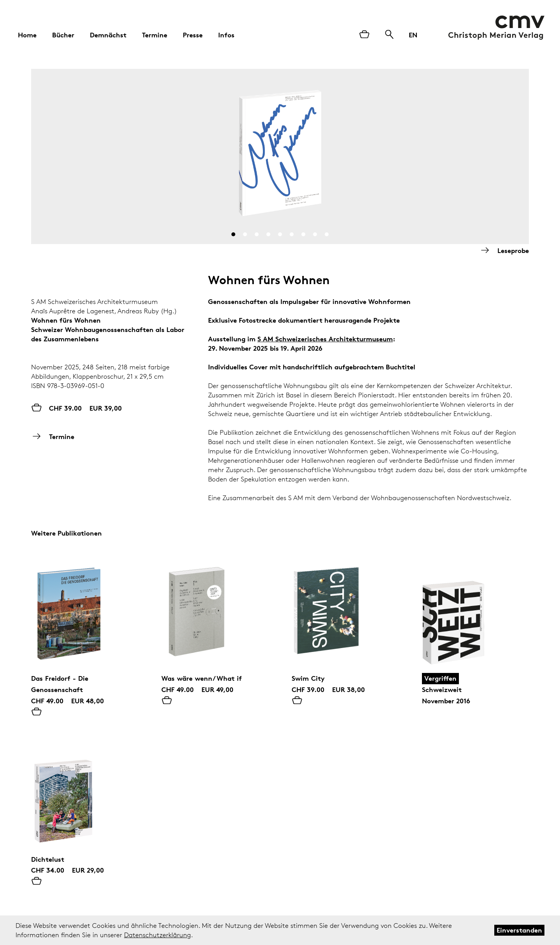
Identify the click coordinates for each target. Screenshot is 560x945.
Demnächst (108, 35)
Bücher (63, 35)
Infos (226, 35)
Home (27, 35)
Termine (155, 35)
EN (413, 35)
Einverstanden (519, 930)
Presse (193, 35)
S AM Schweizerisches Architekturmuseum (325, 339)
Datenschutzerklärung (157, 935)
